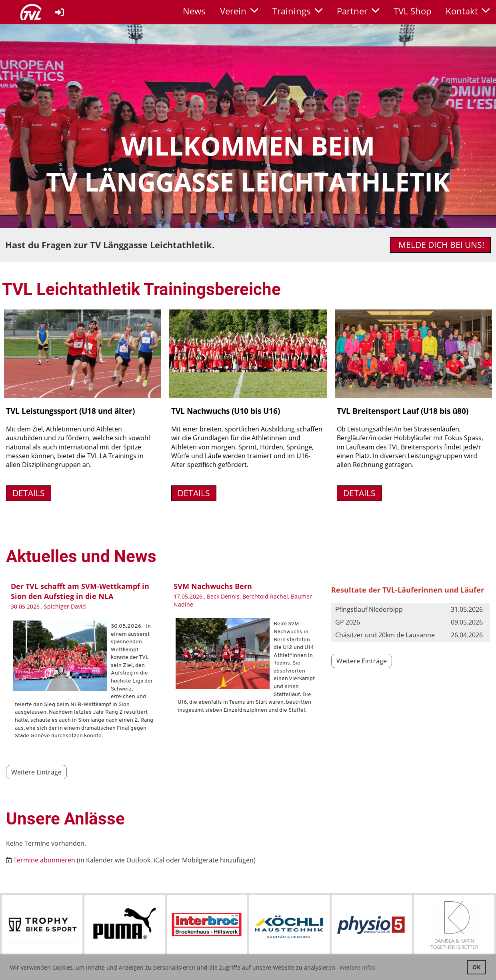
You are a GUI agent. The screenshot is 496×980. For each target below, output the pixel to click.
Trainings (297, 11)
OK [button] (476, 967)
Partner (358, 11)
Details (29, 493)
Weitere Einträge (36, 772)
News (194, 11)
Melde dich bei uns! (440, 245)
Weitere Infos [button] (357, 967)
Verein (239, 11)
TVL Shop (412, 11)
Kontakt (468, 11)
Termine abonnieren (44, 860)
